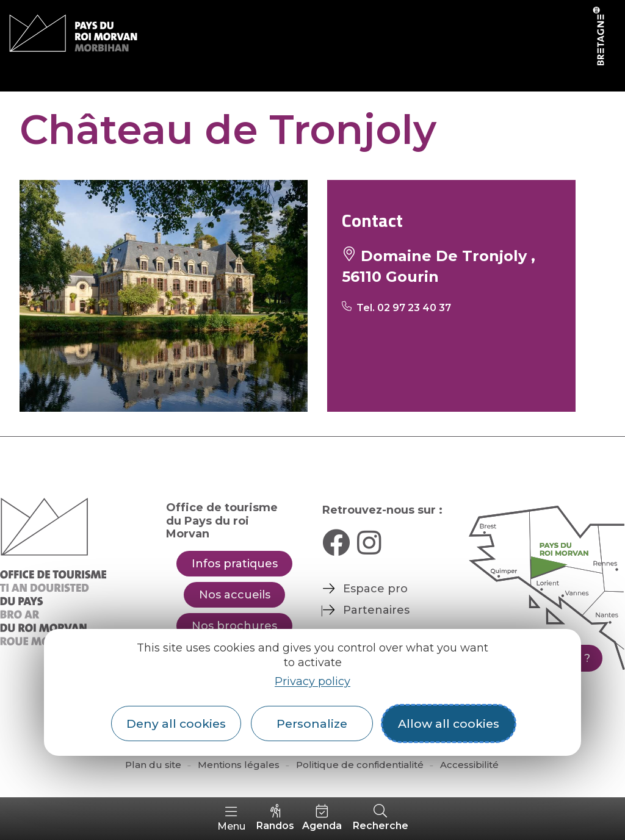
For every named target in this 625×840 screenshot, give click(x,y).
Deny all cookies (176, 723)
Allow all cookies (449, 723)
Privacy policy (312, 681)
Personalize (312, 723)
